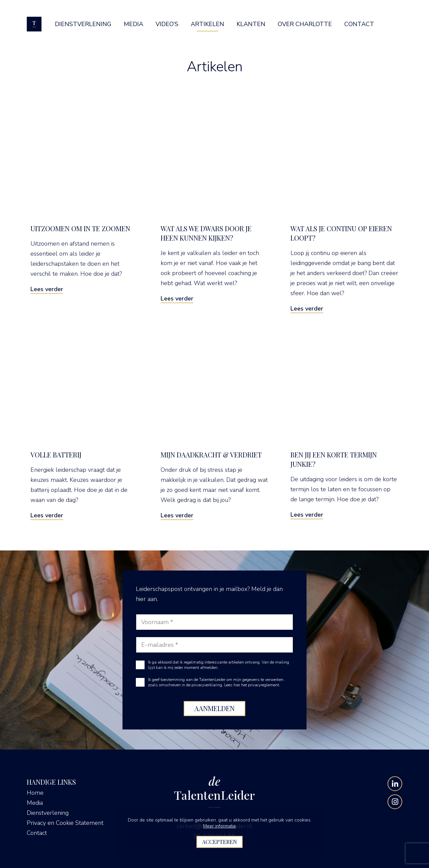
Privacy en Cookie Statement (65, 823)
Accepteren (220, 842)
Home (35, 793)
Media (35, 803)
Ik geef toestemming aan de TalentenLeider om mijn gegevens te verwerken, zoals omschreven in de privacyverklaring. (216, 682)
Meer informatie (220, 826)
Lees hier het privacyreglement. (252, 685)
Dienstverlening (48, 813)
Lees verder (47, 289)
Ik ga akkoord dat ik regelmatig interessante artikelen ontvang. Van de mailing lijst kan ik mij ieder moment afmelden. (219, 665)
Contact (37, 833)
